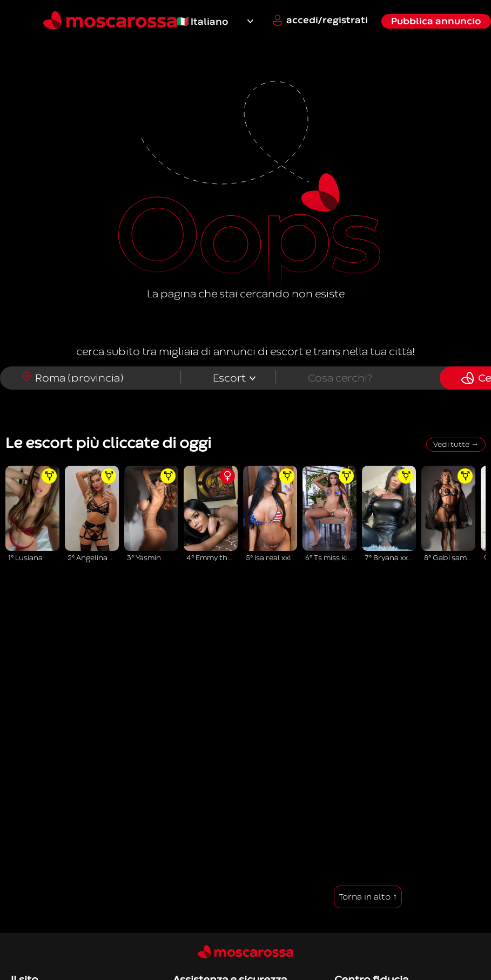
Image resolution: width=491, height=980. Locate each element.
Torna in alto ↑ (368, 897)
